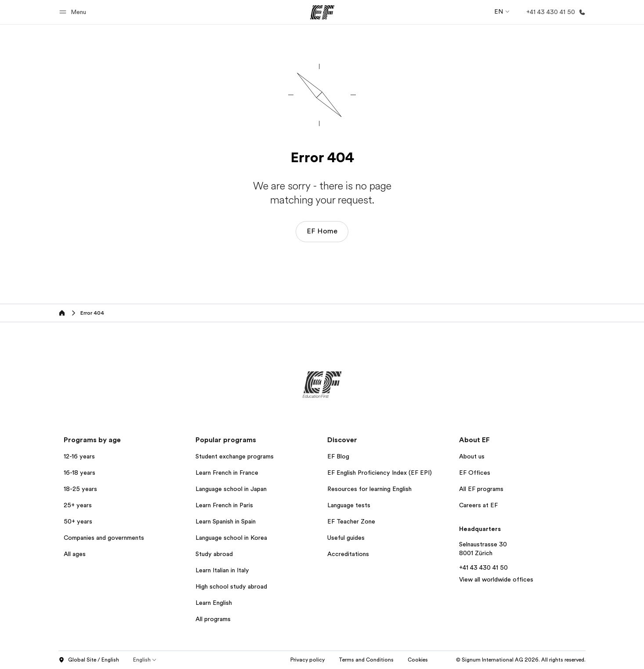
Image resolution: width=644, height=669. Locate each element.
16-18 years (80, 473)
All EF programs (481, 489)
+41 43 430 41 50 (483, 567)
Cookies (418, 660)
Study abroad (214, 554)
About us (472, 456)
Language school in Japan (231, 489)
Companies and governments (104, 538)
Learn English (214, 603)
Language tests (349, 505)
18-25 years (80, 489)
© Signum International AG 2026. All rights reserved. (521, 660)
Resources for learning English (369, 489)
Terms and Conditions (366, 660)
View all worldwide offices (496, 579)
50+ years (78, 521)
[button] (74, 12)
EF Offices (475, 473)
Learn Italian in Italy (222, 570)
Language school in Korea (231, 538)
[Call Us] (554, 12)
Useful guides (346, 538)
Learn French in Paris (224, 505)
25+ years (78, 505)
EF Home (322, 231)
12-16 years (79, 456)
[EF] (322, 12)
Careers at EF (478, 505)
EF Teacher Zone (351, 521)
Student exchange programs (235, 456)
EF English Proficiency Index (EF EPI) (380, 473)
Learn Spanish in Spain (226, 521)
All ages (75, 554)
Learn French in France (227, 473)
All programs (213, 619)
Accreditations (348, 554)
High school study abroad (231, 586)
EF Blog (338, 456)
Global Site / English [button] (89, 660)
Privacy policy (308, 660)
